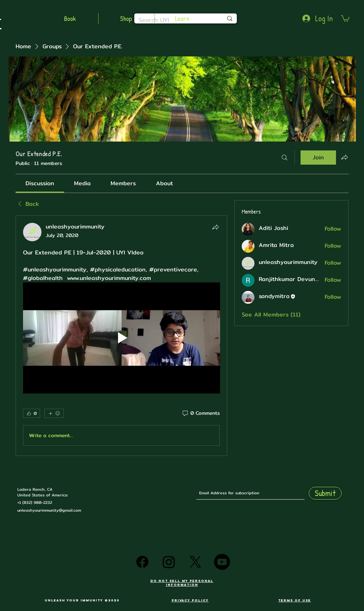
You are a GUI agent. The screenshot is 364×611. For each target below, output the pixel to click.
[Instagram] (169, 562)
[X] (195, 562)
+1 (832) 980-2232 (35, 502)
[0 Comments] (201, 413)
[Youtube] (222, 562)
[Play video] (122, 338)
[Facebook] (142, 562)
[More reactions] (54, 413)
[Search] (285, 158)
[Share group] (345, 157)
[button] (345, 18)
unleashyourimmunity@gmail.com (49, 510)
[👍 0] (32, 413)
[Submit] (325, 493)
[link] (40, 183)
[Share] (215, 227)
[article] (122, 336)
